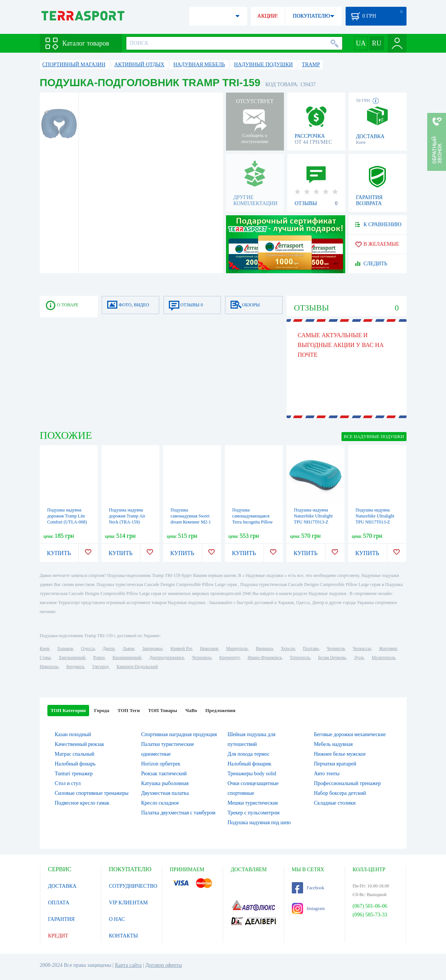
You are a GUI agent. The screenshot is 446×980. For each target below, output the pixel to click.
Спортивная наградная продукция (179, 734)
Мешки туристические (253, 803)
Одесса (88, 648)
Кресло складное (160, 803)
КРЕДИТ (58, 936)
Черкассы (362, 648)
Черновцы (202, 657)
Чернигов (336, 648)
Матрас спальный (75, 754)
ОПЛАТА (59, 903)
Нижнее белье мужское (340, 754)
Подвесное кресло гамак (82, 803)
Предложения (220, 710)
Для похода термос (249, 754)
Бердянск (75, 667)
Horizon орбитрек (161, 764)
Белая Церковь (332, 657)
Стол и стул (68, 783)
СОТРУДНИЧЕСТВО (133, 886)
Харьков (65, 648)
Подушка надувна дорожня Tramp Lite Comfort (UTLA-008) (67, 516)
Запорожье (152, 648)
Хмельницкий (72, 657)
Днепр (109, 648)
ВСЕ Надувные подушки (374, 437)
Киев (45, 648)
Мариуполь (237, 648)
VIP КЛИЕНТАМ (129, 903)
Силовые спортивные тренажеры (92, 793)
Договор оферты (164, 965)
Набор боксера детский (340, 793)
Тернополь (300, 657)
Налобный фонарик (250, 764)
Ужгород (100, 667)
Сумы (45, 657)
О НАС (117, 919)
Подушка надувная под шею (259, 822)
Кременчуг (229, 657)
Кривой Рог (181, 648)
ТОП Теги (128, 710)
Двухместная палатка (165, 793)
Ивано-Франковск (265, 657)
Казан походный (73, 734)
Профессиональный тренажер (347, 783)
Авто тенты (327, 774)
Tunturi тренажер (74, 774)
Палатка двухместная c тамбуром (178, 813)
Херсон (288, 648)
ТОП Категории (68, 710)
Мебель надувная (333, 744)
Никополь (49, 667)
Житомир (388, 648)
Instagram (308, 908)
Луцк (359, 657)
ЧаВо (191, 710)
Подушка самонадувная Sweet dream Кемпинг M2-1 (191, 516)
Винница (264, 648)
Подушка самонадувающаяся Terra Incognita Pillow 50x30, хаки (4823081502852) (253, 522)
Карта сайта (128, 965)
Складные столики (335, 803)
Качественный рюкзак (80, 744)
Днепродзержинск (167, 657)
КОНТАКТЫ (124, 936)
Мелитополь (383, 657)
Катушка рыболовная (165, 783)
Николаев (209, 648)
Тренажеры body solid (252, 774)
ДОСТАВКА (62, 886)
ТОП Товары (163, 710)
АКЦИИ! (267, 16)
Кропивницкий (127, 657)
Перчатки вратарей (335, 764)
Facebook (308, 888)
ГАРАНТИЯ (61, 919)
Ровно (99, 657)
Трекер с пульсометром (253, 813)
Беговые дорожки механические (350, 734)
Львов (128, 648)
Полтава (311, 648)
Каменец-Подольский (137, 667)
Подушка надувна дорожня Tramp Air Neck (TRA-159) (127, 516)
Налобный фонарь (75, 764)
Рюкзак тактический (164, 774)
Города (102, 710)
